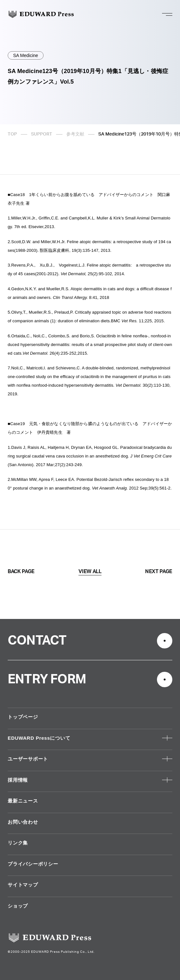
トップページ (23, 717)
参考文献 (75, 134)
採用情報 (18, 780)
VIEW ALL (90, 572)
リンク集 (18, 843)
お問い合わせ (23, 822)
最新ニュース (23, 801)
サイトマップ (23, 885)
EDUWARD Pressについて (39, 738)
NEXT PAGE (159, 572)
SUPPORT (42, 134)
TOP (12, 134)
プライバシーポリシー (33, 864)
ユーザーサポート (28, 759)
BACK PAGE (21, 572)
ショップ (18, 906)
